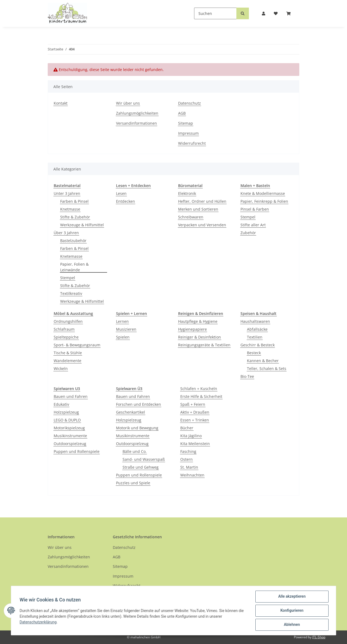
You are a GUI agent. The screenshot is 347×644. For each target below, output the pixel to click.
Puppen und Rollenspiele (77, 451)
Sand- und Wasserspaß (144, 459)
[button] (264, 13)
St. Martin (189, 467)
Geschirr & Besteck (258, 345)
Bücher (187, 428)
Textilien (255, 337)
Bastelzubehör (73, 241)
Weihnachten (192, 475)
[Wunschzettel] (276, 13)
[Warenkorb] (291, 13)
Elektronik (187, 193)
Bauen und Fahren (71, 396)
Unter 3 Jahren (67, 193)
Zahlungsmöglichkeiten (137, 113)
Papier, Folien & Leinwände (74, 267)
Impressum (188, 133)
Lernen (122, 321)
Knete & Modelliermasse (263, 193)
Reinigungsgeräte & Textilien (204, 345)
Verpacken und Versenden (202, 225)
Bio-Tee (247, 376)
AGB (182, 113)
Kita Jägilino (191, 436)
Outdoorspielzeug (70, 444)
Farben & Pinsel (74, 201)
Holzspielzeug (66, 412)
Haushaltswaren (255, 321)
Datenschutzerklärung (38, 622)
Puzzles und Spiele (133, 483)
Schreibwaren (191, 217)
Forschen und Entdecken (139, 404)
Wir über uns (128, 103)
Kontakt (61, 103)
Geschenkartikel (131, 412)
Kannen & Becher (263, 361)
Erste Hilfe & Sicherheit (201, 396)
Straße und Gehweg (141, 467)
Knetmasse (70, 209)
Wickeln (61, 368)
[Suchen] (215, 13)
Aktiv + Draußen (195, 412)
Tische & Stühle (68, 353)
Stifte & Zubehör (75, 217)
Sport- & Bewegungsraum (77, 345)
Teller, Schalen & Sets (267, 368)
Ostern (187, 459)
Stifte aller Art (253, 225)
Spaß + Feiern (193, 404)
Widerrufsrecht (192, 143)
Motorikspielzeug (69, 428)
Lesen (121, 193)
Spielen (123, 337)
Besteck (254, 353)
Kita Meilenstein (195, 444)
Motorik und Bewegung (137, 428)
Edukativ (61, 404)
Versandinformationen (136, 123)
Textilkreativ (71, 293)
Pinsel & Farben (255, 209)
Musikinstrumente (70, 436)
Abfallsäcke (257, 329)
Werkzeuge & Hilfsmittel (82, 225)
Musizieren (126, 329)
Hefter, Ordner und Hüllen (202, 201)
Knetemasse (71, 256)
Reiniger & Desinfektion (200, 337)
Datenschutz (189, 103)
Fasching (188, 451)
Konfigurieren (292, 611)
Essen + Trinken (195, 420)
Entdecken (126, 201)
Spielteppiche (66, 337)
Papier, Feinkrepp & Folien (264, 201)
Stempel (68, 278)
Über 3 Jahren (66, 233)
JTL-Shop (319, 637)
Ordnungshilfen (68, 321)
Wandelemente (68, 361)
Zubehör (248, 233)
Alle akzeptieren (292, 597)
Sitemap (186, 123)
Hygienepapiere (192, 329)
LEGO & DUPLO (67, 420)
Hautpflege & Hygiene (198, 321)
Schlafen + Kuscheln (199, 389)
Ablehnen (292, 625)
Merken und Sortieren (198, 209)
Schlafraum (64, 329)
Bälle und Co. (135, 451)
